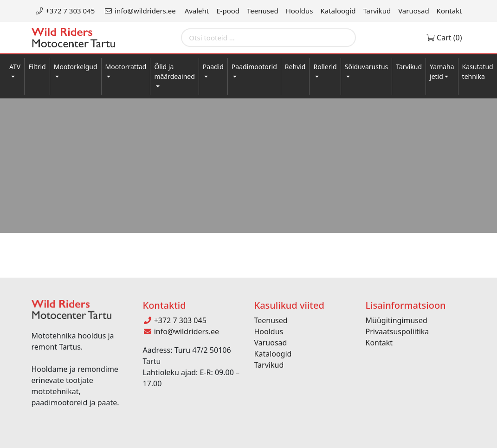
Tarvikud (377, 11)
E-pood (228, 11)
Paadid (213, 67)
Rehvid (295, 67)
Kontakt (449, 11)
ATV (15, 67)
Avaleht (197, 11)
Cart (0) (444, 38)
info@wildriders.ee (140, 11)
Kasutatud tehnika (478, 71)
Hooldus (300, 11)
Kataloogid (338, 11)
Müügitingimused (397, 320)
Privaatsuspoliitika (397, 331)
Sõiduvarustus (367, 67)
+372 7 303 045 (65, 11)
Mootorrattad (126, 67)
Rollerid (325, 67)
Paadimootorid (254, 67)
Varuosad (413, 11)
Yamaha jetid (442, 71)
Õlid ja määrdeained (174, 71)
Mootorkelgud (76, 67)
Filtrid (37, 67)
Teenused (263, 11)
